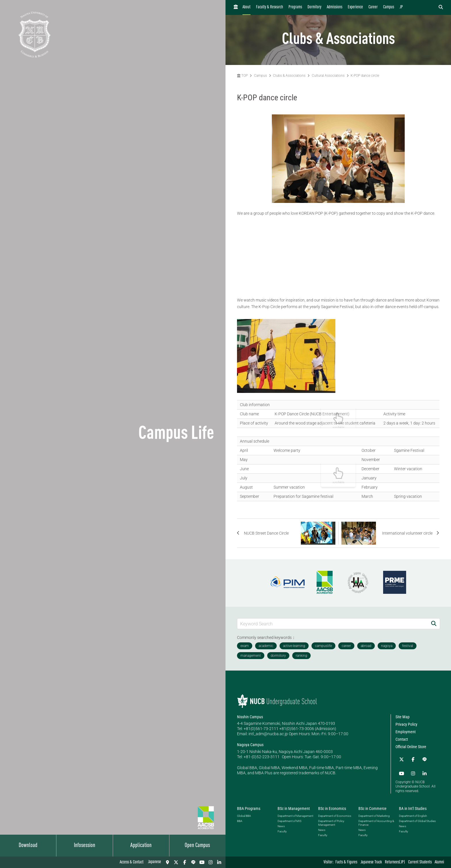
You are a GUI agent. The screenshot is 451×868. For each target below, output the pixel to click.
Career (373, 7)
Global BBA (244, 813)
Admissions (335, 7)
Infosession (85, 846)
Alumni (439, 862)
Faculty (282, 829)
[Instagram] (211, 862)
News (281, 824)
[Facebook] (185, 862)
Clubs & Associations (289, 76)
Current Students (420, 862)
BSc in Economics (332, 806)
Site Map (403, 717)
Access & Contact (132, 862)
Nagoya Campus (250, 745)
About (246, 7)
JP (401, 7)
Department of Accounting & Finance (376, 820)
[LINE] (193, 862)
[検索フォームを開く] (441, 7)
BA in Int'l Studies (413, 806)
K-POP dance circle (365, 76)
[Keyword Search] (332, 624)
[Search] (434, 624)
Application (141, 846)
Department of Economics (335, 813)
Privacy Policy (406, 724)
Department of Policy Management (331, 820)
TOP (242, 76)
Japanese (154, 862)
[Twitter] (176, 862)
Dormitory (314, 7)
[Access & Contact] (167, 862)
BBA (240, 818)
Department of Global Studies (417, 818)
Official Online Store (411, 747)
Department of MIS (289, 818)
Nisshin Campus (250, 717)
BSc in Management (294, 806)
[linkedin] (219, 862)
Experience (355, 7)
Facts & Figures (346, 862)
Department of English (413, 813)
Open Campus (197, 846)
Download (28, 846)
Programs (295, 7)
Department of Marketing (374, 813)
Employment (406, 732)
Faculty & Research (270, 7)
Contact (402, 739)
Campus (389, 7)
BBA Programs (249, 806)
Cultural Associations (328, 76)
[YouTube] (202, 862)
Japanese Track (371, 862)
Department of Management (295, 813)
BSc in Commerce (372, 806)
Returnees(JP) (395, 862)
